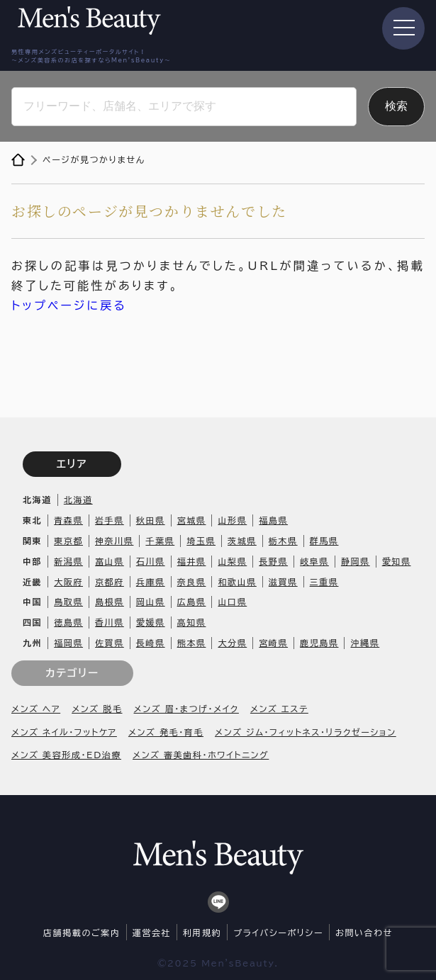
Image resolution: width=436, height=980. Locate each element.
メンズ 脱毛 (97, 709)
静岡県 (356, 561)
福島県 (273, 520)
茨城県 (242, 541)
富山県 (110, 561)
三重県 (324, 582)
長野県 (273, 561)
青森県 (68, 520)
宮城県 (192, 520)
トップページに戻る (69, 305)
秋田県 (151, 520)
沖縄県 (365, 643)
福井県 (192, 561)
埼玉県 (201, 541)
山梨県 (232, 561)
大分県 (232, 643)
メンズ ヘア (36, 709)
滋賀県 (283, 582)
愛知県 (397, 561)
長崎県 (151, 643)
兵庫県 (151, 582)
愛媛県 (151, 622)
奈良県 (192, 582)
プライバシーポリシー (278, 933)
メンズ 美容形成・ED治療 (66, 755)
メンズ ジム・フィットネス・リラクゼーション (306, 732)
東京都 (68, 541)
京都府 (110, 582)
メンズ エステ (279, 709)
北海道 (78, 500)
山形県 (232, 520)
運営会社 (152, 933)
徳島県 (68, 622)
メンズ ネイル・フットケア (64, 732)
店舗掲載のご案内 (82, 933)
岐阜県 (314, 561)
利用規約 (202, 933)
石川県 (151, 561)
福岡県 (68, 643)
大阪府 (68, 582)
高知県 (192, 622)
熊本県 (192, 643)
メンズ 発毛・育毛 (166, 732)
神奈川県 (114, 541)
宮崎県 (273, 643)
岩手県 (110, 520)
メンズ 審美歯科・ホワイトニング (201, 755)
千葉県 (160, 541)
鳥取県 (68, 602)
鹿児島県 (319, 643)
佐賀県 (110, 643)
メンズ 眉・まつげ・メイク (186, 709)
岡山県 (151, 602)
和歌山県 (237, 582)
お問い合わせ (364, 933)
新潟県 (68, 561)
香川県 (110, 622)
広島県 (192, 602)
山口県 (232, 602)
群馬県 (324, 541)
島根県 (110, 602)
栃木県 (283, 541)
